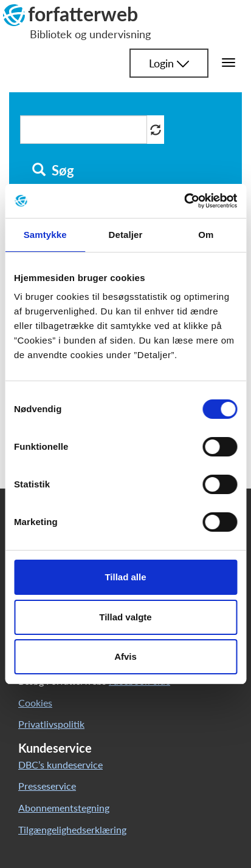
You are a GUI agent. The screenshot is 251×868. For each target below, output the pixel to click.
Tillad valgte (125, 617)
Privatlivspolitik (51, 724)
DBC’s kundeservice (60, 765)
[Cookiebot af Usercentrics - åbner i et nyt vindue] (184, 201)
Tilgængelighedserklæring (72, 829)
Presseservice (47, 786)
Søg (53, 171)
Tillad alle (125, 577)
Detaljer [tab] (126, 235)
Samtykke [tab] (45, 235)
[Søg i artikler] (84, 130)
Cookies (35, 703)
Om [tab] (206, 235)
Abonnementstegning (64, 808)
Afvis (125, 656)
